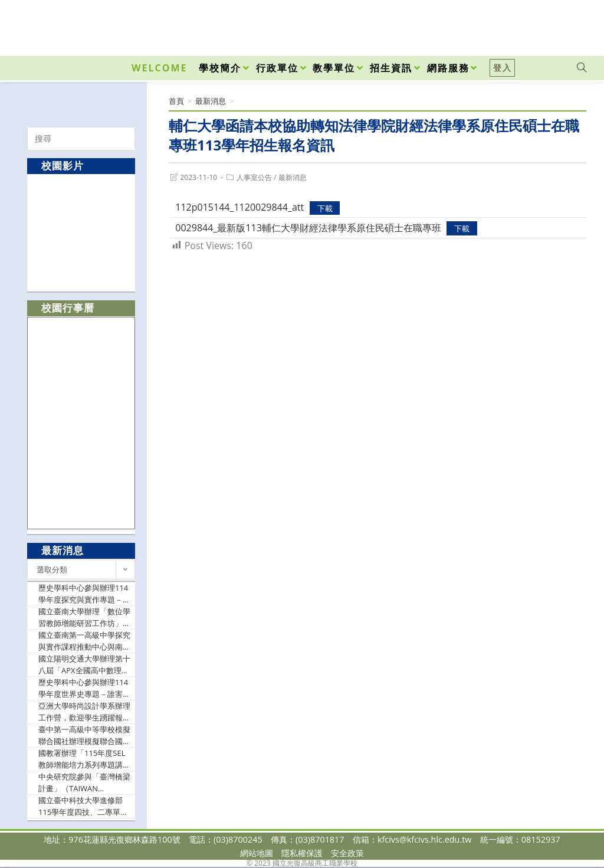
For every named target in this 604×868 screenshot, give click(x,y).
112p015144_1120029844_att (239, 207)
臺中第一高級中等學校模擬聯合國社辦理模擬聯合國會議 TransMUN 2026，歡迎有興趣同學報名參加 (84, 736)
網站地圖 (257, 853)
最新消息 (293, 177)
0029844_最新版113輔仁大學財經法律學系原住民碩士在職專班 (308, 228)
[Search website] (582, 68)
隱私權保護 (302, 853)
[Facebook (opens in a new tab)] (514, 25)
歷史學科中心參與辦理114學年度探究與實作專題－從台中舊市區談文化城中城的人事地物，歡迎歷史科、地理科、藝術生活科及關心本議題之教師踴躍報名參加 (84, 594)
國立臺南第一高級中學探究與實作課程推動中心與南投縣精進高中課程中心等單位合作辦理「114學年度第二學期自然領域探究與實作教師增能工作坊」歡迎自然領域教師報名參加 (84, 641)
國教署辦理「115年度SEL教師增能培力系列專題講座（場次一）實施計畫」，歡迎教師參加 (84, 759)
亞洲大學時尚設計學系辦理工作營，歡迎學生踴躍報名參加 (84, 712)
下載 (325, 208)
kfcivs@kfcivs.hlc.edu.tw (425, 839)
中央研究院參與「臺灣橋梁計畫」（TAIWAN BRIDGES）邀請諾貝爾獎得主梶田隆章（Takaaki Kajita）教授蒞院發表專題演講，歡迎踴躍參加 (85, 783)
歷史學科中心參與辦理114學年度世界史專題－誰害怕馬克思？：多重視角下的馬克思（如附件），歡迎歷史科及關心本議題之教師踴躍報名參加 (84, 688)
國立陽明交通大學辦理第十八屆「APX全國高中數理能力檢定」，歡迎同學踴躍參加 (84, 665)
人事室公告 (254, 177)
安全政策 (347, 853)
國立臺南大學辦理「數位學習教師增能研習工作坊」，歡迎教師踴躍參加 (84, 618)
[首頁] (176, 101)
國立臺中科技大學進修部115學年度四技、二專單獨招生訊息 (83, 806)
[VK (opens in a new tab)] (566, 25)
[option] (81, 232)
